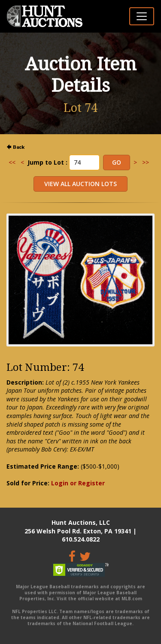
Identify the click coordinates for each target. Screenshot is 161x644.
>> (146, 162)
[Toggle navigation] (142, 16)
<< (12, 162)
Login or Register (78, 483)
